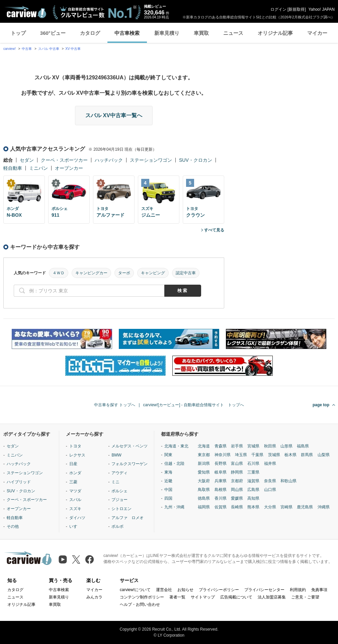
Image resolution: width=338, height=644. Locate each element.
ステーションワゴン (151, 160)
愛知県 (204, 472)
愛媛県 (237, 498)
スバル (75, 500)
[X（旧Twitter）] (76, 559)
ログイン (278, 9)
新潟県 (204, 463)
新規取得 (297, 9)
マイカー (317, 33)
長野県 (221, 463)
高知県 (253, 498)
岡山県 (237, 490)
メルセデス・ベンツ (130, 446)
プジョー (119, 500)
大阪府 (204, 481)
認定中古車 (186, 273)
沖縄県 (324, 507)
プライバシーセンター (264, 590)
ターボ (124, 273)
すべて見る (214, 230)
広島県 (253, 490)
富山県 (237, 463)
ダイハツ (77, 518)
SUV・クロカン (196, 160)
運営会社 (164, 590)
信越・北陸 (174, 463)
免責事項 (319, 590)
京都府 (237, 481)
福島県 (303, 446)
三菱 (73, 482)
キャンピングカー (91, 273)
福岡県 (204, 507)
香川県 (221, 498)
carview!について (135, 590)
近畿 (168, 481)
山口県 (270, 490)
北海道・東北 (176, 446)
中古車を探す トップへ (115, 405)
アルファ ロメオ (128, 518)
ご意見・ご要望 (305, 597)
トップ (18, 33)
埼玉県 (241, 455)
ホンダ (75, 473)
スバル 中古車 (49, 49)
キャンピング (153, 273)
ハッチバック (109, 160)
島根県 (221, 490)
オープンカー (69, 168)
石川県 (253, 463)
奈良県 (270, 481)
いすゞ (75, 526)
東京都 (204, 455)
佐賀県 (221, 507)
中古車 (27, 49)
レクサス (77, 455)
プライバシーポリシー (219, 590)
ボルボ (117, 526)
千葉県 (257, 455)
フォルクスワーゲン (130, 464)
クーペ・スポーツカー (64, 160)
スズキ (75, 509)
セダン (27, 160)
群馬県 (307, 455)
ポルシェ (119, 491)
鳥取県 (204, 490)
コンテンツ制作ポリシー (142, 597)
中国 (168, 490)
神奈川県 (223, 455)
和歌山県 (288, 481)
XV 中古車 (73, 49)
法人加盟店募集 (272, 597)
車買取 (201, 33)
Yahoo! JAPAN (322, 9)
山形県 (286, 446)
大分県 (270, 507)
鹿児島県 (305, 507)
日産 (73, 464)
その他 (13, 526)
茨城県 (274, 455)
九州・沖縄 (174, 507)
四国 (168, 498)
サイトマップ (203, 597)
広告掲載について (236, 597)
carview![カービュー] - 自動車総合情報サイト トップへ (194, 405)
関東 (168, 455)
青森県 (221, 446)
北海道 (204, 446)
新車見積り (167, 33)
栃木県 (290, 455)
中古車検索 (127, 33)
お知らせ (185, 590)
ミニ (115, 482)
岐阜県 (221, 472)
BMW (116, 455)
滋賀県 (253, 481)
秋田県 (270, 446)
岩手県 (237, 446)
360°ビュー (53, 33)
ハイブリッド (19, 482)
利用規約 (298, 590)
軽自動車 (13, 168)
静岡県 (237, 472)
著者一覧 (177, 597)
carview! (10, 49)
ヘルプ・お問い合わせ (140, 604)
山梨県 (324, 455)
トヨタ (75, 446)
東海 (168, 472)
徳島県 (204, 498)
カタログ (90, 33)
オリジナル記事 (275, 33)
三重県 (253, 472)
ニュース (233, 33)
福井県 (270, 463)
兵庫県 (221, 481)
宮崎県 (286, 507)
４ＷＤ (59, 273)
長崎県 (237, 507)
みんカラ (94, 597)
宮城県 (253, 446)
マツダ (75, 491)
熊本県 (253, 507)
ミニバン (38, 168)
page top (321, 405)
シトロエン (121, 509)
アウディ (119, 473)
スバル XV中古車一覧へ (114, 115)
